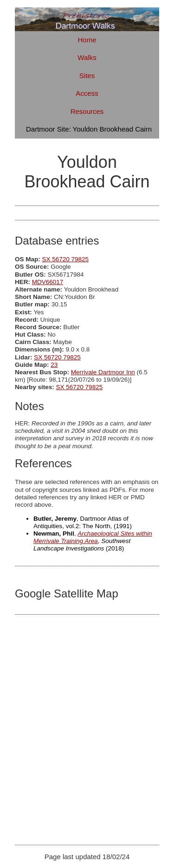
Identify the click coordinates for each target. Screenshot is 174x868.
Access (87, 93)
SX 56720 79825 (66, 259)
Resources (87, 111)
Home (87, 40)
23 (54, 365)
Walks (87, 57)
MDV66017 (48, 282)
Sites (87, 76)
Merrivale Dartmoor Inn (103, 372)
